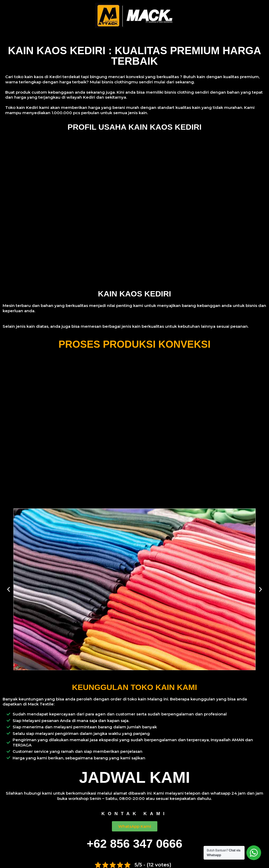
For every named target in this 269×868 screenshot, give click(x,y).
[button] (9, 589)
